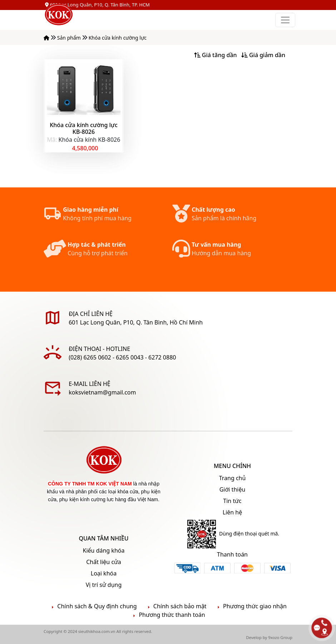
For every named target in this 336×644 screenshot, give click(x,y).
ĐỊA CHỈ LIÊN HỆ (91, 314)
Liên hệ (233, 512)
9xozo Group (280, 637)
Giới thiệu (233, 489)
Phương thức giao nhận (251, 606)
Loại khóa (104, 573)
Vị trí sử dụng (104, 585)
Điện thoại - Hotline (99, 349)
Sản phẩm (70, 38)
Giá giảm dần (263, 55)
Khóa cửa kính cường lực (118, 38)
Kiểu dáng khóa (104, 550)
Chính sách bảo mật (176, 606)
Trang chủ (233, 478)
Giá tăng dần (216, 55)
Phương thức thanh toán (168, 615)
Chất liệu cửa (104, 562)
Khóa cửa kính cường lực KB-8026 (84, 128)
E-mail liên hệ (90, 384)
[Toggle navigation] (285, 20)
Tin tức (232, 501)
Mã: (52, 140)
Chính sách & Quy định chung (93, 606)
